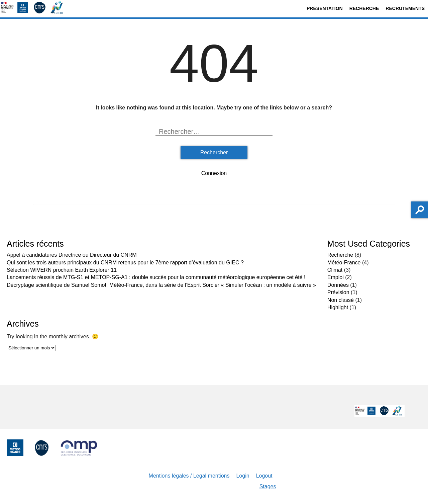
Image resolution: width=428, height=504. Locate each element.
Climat (335, 270)
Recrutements (405, 8)
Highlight (338, 307)
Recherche (364, 8)
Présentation (325, 8)
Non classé (341, 300)
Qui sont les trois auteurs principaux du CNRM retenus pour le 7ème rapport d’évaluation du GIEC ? (125, 263)
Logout (264, 476)
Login (243, 476)
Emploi (336, 277)
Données (338, 285)
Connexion (214, 173)
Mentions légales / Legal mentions (189, 476)
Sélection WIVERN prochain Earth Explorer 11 (62, 270)
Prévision (338, 292)
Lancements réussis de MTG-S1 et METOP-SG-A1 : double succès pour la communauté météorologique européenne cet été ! (156, 277)
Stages (268, 486)
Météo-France (344, 263)
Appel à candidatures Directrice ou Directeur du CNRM (72, 255)
